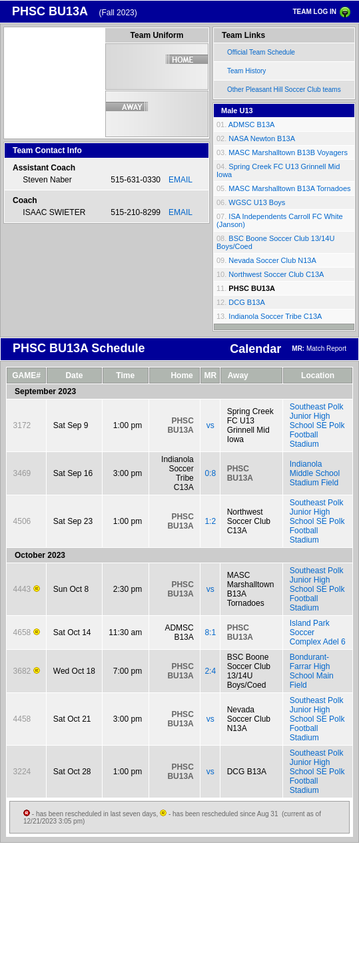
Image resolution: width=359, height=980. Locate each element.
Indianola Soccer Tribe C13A (275, 316)
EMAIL (180, 180)
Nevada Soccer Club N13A (272, 260)
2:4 (210, 671)
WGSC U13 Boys (257, 202)
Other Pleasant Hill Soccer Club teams (284, 90)
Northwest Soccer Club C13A (276, 274)
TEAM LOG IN (314, 12)
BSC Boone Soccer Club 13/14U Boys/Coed (249, 671)
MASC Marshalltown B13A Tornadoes (289, 188)
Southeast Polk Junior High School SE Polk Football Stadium (317, 425)
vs (210, 425)
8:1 (210, 632)
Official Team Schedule (261, 52)
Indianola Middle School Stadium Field (315, 473)
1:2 (210, 521)
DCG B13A (246, 302)
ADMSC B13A (252, 124)
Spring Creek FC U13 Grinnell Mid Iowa (250, 425)
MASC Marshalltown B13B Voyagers (288, 152)
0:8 (210, 473)
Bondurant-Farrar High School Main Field (312, 671)
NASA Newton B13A (262, 138)
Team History (246, 71)
